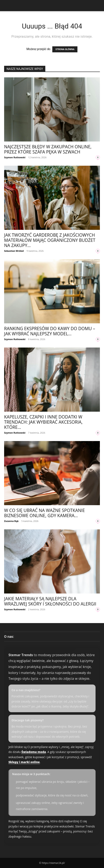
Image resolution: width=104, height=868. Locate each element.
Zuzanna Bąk (11, 521)
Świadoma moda (34, 752)
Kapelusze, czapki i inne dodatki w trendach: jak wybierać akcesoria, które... (43, 422)
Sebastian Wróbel (14, 251)
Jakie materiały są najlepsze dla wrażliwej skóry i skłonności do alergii (50, 601)
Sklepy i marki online (24, 762)
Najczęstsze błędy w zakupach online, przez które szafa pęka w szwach (48, 149)
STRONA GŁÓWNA (65, 49)
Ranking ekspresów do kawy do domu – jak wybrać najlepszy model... (50, 331)
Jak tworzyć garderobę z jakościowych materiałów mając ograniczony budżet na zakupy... (50, 240)
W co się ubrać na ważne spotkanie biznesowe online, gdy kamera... (44, 513)
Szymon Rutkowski (15, 157)
